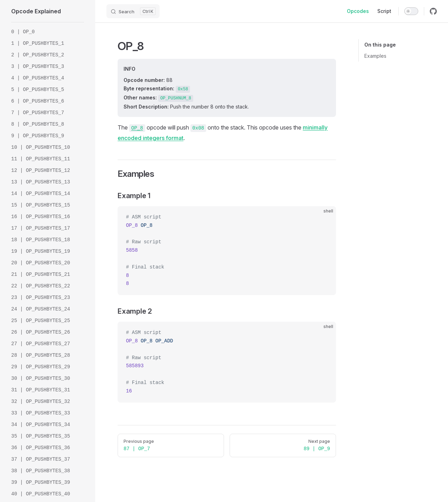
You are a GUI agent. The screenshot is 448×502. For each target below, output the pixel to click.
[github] (433, 11)
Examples (375, 56)
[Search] (133, 11)
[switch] (411, 11)
